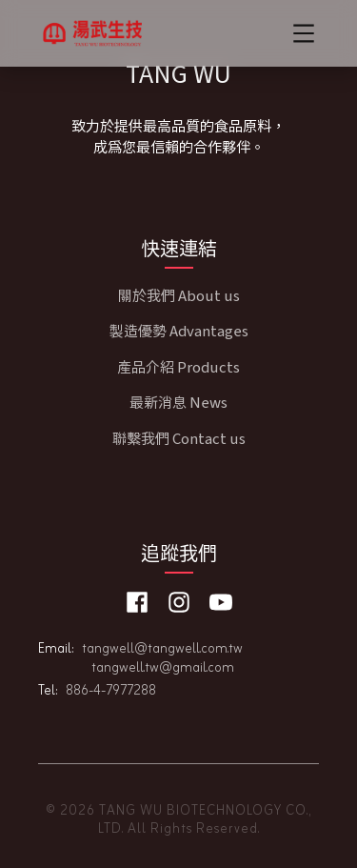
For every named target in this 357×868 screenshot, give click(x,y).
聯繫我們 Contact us (179, 438)
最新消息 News (178, 402)
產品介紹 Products (178, 366)
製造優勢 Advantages (179, 330)
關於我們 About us (179, 295)
